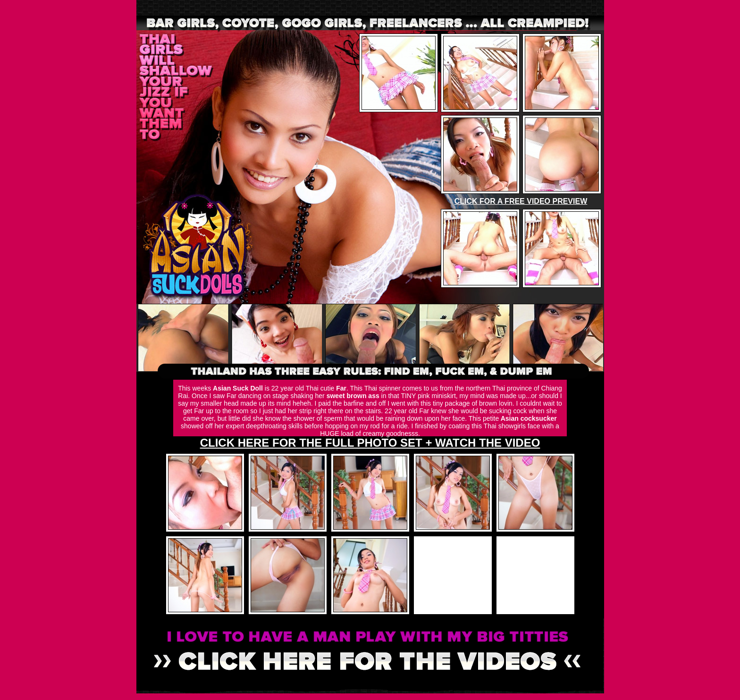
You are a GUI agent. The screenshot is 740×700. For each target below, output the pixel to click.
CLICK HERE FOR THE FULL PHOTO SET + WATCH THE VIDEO (370, 443)
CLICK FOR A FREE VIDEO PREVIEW (521, 201)
